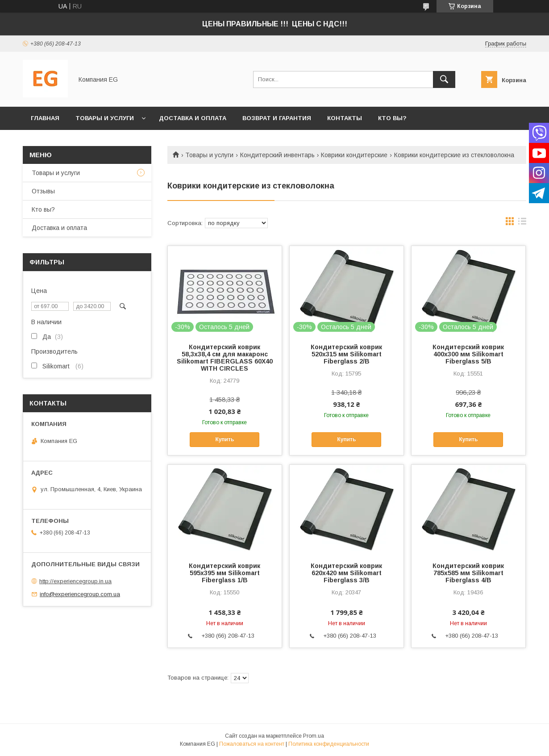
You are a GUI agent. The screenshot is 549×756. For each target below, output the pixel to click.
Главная (45, 118)
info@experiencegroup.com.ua (80, 594)
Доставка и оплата (193, 118)
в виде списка (522, 223)
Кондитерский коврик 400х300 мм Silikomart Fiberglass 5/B (468, 354)
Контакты (345, 118)
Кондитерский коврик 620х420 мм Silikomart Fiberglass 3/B (346, 573)
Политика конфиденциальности (329, 744)
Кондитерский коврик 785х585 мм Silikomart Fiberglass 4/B (468, 573)
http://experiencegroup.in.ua (75, 581)
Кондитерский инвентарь (277, 155)
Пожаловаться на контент (252, 744)
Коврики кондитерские (354, 155)
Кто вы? (392, 118)
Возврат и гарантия (277, 118)
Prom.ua (314, 736)
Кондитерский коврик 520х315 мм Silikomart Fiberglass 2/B (346, 354)
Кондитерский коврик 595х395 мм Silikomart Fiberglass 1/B (225, 573)
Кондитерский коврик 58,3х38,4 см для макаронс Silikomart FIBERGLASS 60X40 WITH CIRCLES (225, 358)
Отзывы (43, 191)
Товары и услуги (105, 118)
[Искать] (444, 79)
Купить (225, 439)
